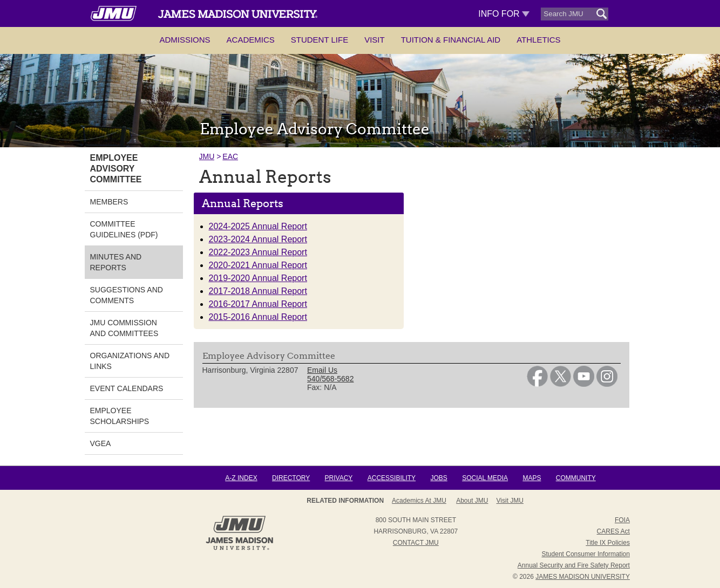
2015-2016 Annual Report (258, 317)
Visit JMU (510, 501)
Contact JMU (416, 543)
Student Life (320, 40)
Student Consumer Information (586, 554)
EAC (230, 156)
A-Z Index (241, 478)
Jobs (439, 478)
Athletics (538, 40)
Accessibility (392, 478)
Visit (375, 40)
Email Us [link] (322, 370)
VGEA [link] (101, 443)
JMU (207, 156)
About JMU (472, 501)
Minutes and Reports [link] (116, 262)
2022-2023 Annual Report (258, 252)
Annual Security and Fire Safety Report (574, 565)
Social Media (485, 478)
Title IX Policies (608, 543)
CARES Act (613, 531)
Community (576, 478)
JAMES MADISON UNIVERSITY (583, 577)
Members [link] (109, 202)
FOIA (622, 520)
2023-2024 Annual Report (258, 239)
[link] (537, 384)
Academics (251, 40)
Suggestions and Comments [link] (127, 295)
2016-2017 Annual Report (258, 304)
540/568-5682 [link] (330, 379)
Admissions (185, 40)
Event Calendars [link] (127, 388)
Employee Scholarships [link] (120, 416)
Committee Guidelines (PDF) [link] (124, 229)
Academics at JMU (419, 501)
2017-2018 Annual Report (258, 291)
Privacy (339, 478)
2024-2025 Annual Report (258, 226)
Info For (504, 14)
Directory (291, 478)
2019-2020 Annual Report (258, 278)
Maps (532, 478)
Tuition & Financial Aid (451, 40)
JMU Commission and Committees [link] (124, 328)
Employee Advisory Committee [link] (116, 169)
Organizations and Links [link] (130, 361)
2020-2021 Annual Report (258, 265)
